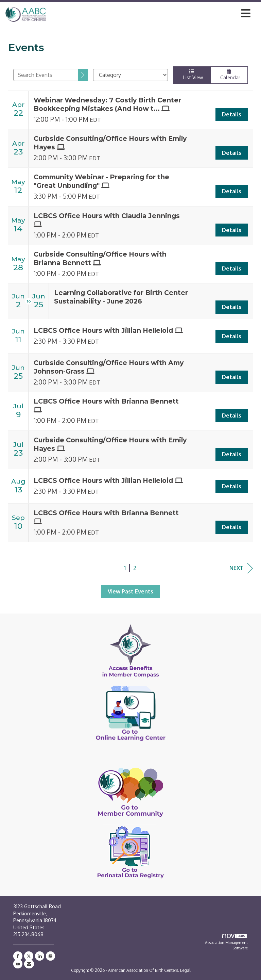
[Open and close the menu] (150, 13)
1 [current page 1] (125, 568)
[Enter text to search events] (46, 75)
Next (241, 568)
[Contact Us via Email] (29, 964)
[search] (83, 75)
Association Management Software (226, 942)
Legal (185, 970)
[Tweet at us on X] (29, 956)
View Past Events (130, 591)
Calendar (229, 75)
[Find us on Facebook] (18, 956)
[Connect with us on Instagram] (50, 956)
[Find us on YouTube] (18, 964)
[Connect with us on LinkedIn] (40, 956)
